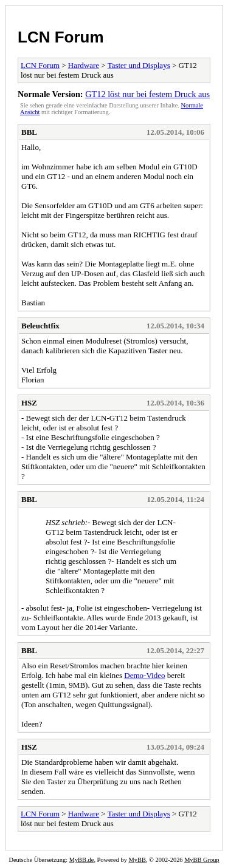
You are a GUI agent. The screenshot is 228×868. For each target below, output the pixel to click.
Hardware (84, 65)
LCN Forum (61, 37)
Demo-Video (144, 675)
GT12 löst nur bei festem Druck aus (147, 94)
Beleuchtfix (40, 326)
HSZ (29, 403)
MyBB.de (82, 860)
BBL (29, 132)
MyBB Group (202, 860)
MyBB (137, 860)
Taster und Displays (139, 65)
